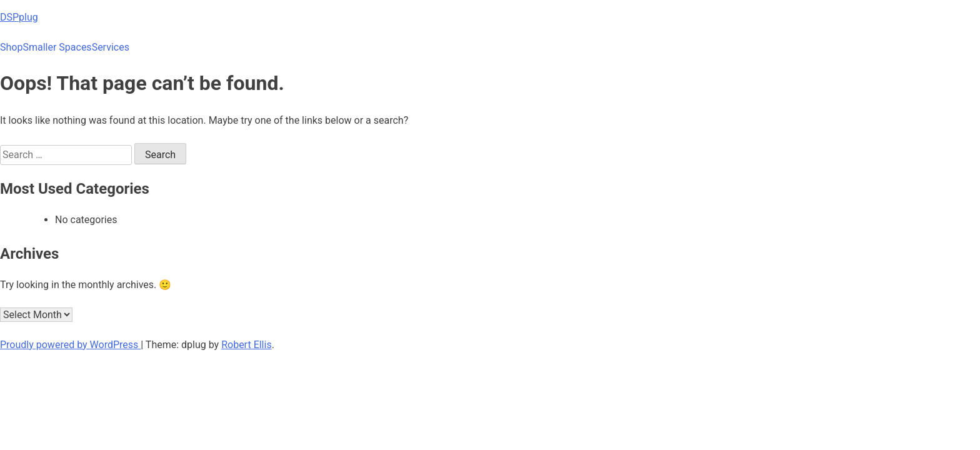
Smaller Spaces (57, 47)
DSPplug (19, 17)
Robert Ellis (247, 345)
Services (111, 47)
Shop (11, 47)
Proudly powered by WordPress (70, 345)
